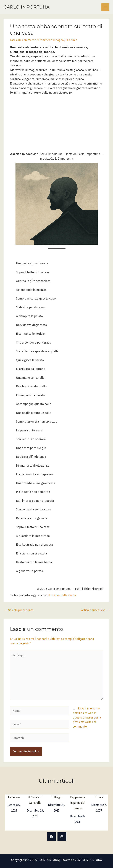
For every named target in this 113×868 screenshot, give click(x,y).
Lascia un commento (23, 40)
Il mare (99, 797)
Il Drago (57, 797)
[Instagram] (62, 837)
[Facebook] (51, 837)
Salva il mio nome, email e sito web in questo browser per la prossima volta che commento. (87, 717)
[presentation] (34, 752)
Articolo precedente (19, 610)
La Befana (14, 797)
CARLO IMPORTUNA (27, 7)
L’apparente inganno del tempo (78, 803)
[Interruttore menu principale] (106, 7)
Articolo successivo (95, 610)
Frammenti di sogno (51, 40)
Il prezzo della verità (62, 595)
